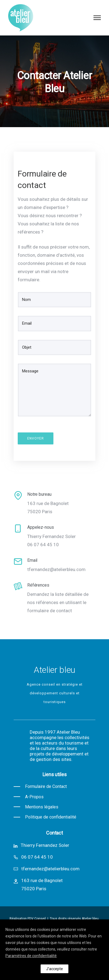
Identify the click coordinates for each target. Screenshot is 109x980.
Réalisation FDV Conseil (28, 919)
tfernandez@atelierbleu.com (50, 869)
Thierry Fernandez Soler (45, 845)
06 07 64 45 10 (37, 857)
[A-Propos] (29, 797)
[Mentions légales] (36, 807)
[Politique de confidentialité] (45, 817)
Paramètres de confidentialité (31, 956)
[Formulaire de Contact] (40, 786)
